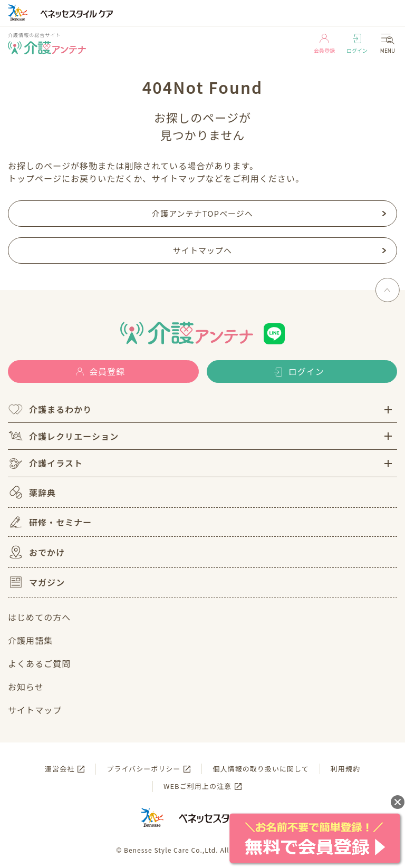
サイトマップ (35, 710)
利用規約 (345, 769)
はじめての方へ (39, 617)
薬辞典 (32, 492)
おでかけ (36, 552)
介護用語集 (30, 640)
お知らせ (26, 687)
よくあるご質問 (39, 663)
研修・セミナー (50, 522)
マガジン (36, 582)
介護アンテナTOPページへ (202, 213)
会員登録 (324, 44)
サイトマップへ (202, 250)
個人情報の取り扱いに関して (261, 769)
